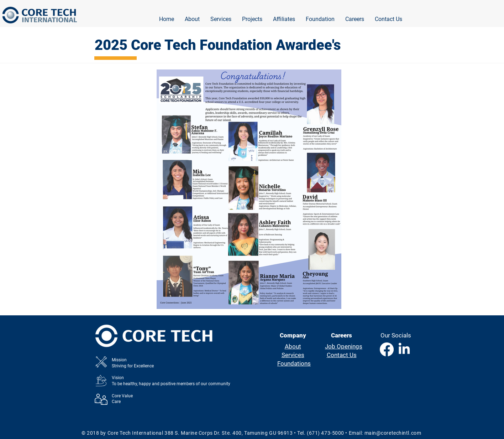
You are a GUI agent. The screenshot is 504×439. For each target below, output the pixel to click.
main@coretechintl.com (393, 433)
